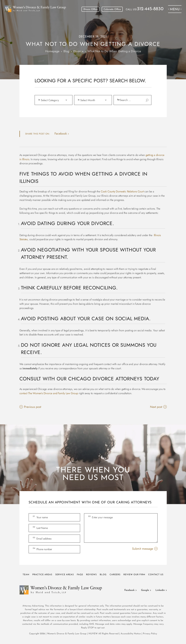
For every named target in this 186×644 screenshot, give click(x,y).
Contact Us (156, 575)
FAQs (80, 575)
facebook (61, 134)
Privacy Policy (150, 634)
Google (145, 590)
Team (26, 575)
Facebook (129, 590)
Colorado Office (112, 9)
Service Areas (65, 575)
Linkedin (160, 590)
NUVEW (93, 634)
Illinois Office (90, 9)
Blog (103, 575)
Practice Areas (42, 575)
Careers (115, 575)
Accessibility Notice (131, 634)
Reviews (91, 575)
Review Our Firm (134, 575)
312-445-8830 (150, 9)
